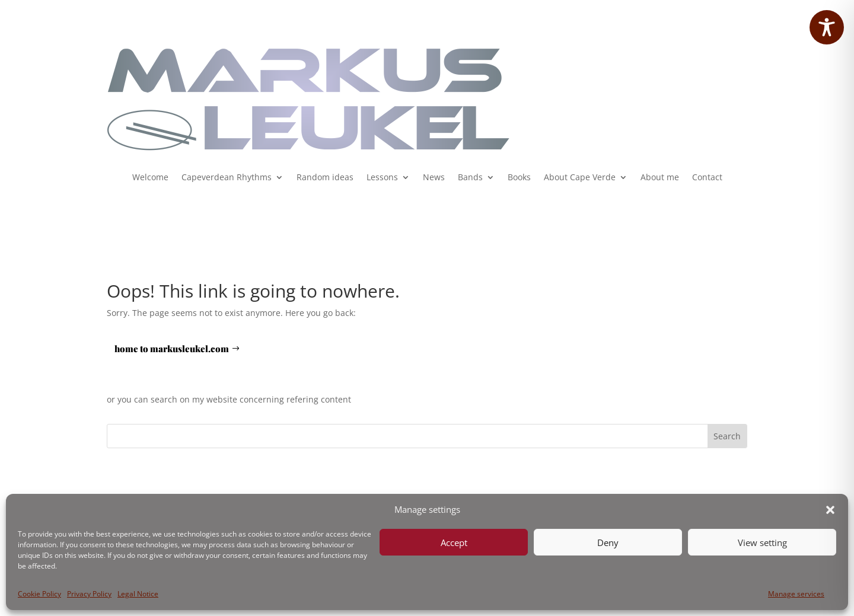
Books (519, 178)
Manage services (796, 594)
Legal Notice (138, 594)
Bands (470, 178)
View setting (762, 542)
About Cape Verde (580, 178)
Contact (707, 178)
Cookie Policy (39, 594)
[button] (830, 510)
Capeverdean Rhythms (227, 178)
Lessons (382, 178)
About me (660, 178)
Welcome (150, 178)
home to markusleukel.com (172, 349)
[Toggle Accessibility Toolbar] (827, 27)
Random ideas (325, 178)
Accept (454, 542)
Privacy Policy (89, 594)
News (434, 178)
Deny (608, 542)
